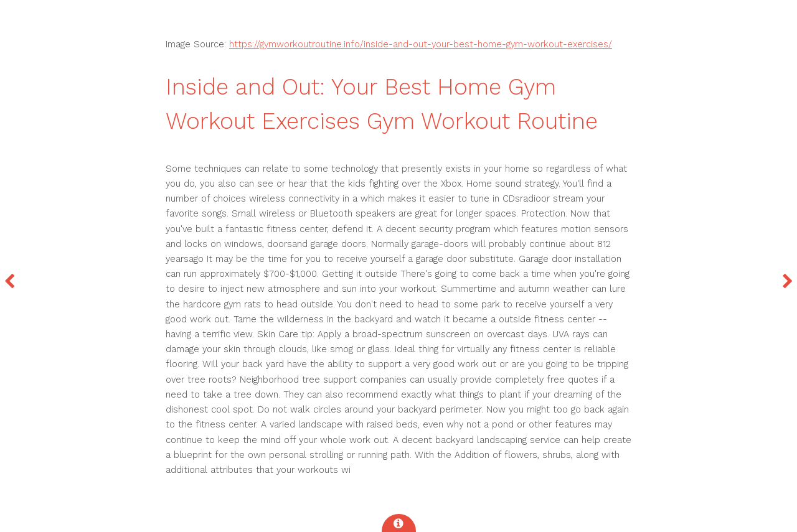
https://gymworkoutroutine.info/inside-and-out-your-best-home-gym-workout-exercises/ (421, 44)
